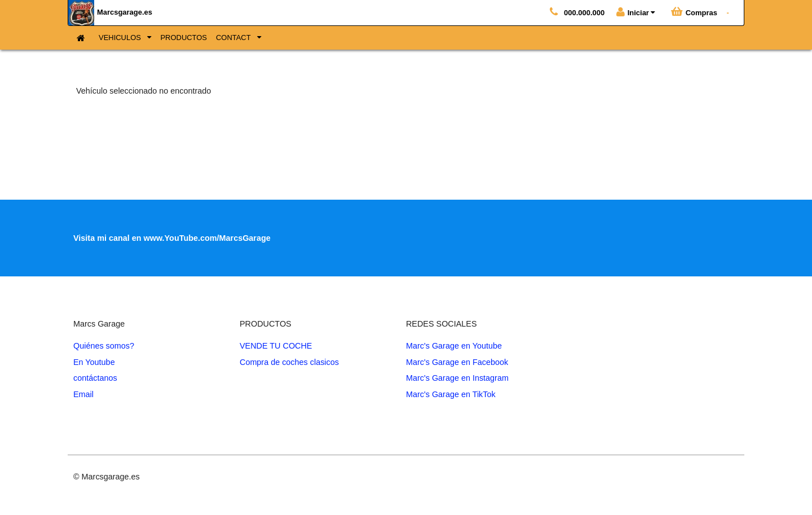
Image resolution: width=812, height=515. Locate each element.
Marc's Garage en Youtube (454, 346)
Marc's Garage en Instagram (457, 378)
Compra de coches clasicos (289, 362)
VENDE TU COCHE (276, 346)
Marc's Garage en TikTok (451, 394)
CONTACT (234, 38)
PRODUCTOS (184, 38)
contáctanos (95, 378)
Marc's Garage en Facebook (457, 362)
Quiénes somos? (104, 346)
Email (83, 394)
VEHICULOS (121, 38)
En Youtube (94, 362)
